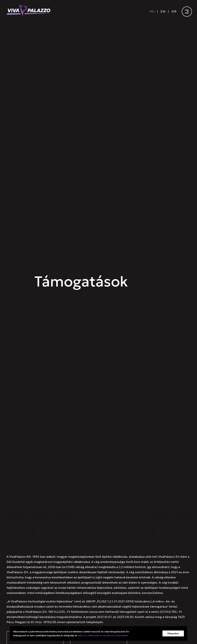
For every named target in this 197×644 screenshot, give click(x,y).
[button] (22, 581)
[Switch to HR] (174, 11)
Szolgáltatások (32, 524)
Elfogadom (173, 633)
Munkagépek (94, 524)
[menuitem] (153, 11)
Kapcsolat (156, 524)
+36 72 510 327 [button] (37, 581)
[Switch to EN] (163, 11)
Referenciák (57, 524)
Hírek (75, 524)
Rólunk (11, 524)
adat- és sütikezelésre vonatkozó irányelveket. (103, 635)
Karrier (113, 524)
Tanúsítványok (134, 524)
